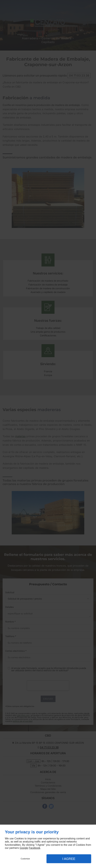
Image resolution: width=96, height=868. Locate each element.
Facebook (34, 848)
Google (24, 848)
